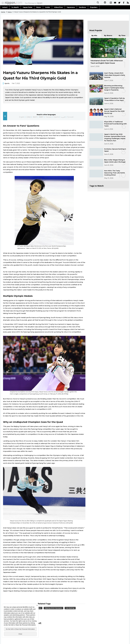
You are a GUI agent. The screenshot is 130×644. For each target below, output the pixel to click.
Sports (7, 83)
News (39, 7)
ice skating (70, 608)
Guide (47, 7)
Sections (82, 7)
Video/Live (58, 7)
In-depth (15, 7)
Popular (94, 7)
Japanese (71, 7)
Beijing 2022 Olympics (54, 608)
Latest (5, 7)
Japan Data (28, 7)
